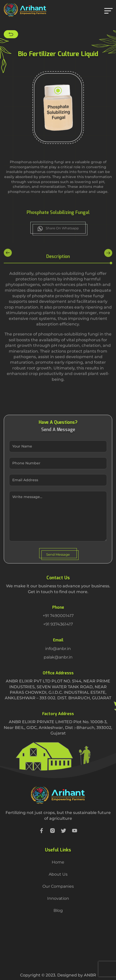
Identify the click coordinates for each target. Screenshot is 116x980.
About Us (58, 874)
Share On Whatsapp (58, 236)
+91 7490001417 (58, 616)
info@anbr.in (58, 649)
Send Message (58, 554)
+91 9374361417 (58, 624)
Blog (58, 910)
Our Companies (58, 886)
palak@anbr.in (58, 657)
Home (58, 862)
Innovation (58, 898)
